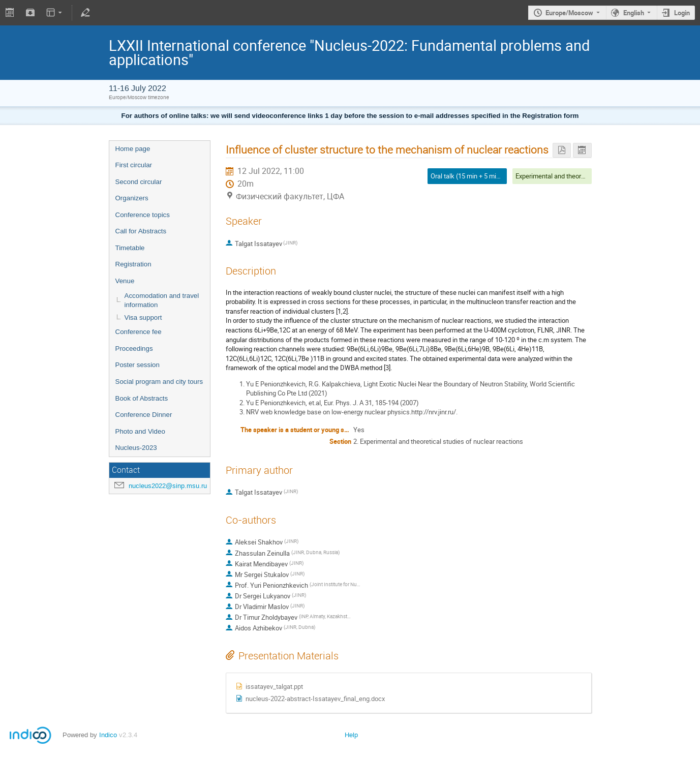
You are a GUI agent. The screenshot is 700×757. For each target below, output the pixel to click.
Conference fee (139, 332)
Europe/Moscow (569, 13)
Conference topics (143, 215)
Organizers (132, 198)
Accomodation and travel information (162, 300)
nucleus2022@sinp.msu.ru (168, 486)
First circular (134, 165)
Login (682, 13)
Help (351, 735)
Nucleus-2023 (136, 448)
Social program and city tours (159, 382)
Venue (125, 281)
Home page (133, 149)
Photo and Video (140, 431)
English (634, 13)
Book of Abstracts (142, 398)
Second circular (139, 182)
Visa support (143, 317)
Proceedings (134, 349)
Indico (108, 735)
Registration (133, 264)
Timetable (130, 248)
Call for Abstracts (141, 231)
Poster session (138, 365)
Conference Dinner (144, 415)
